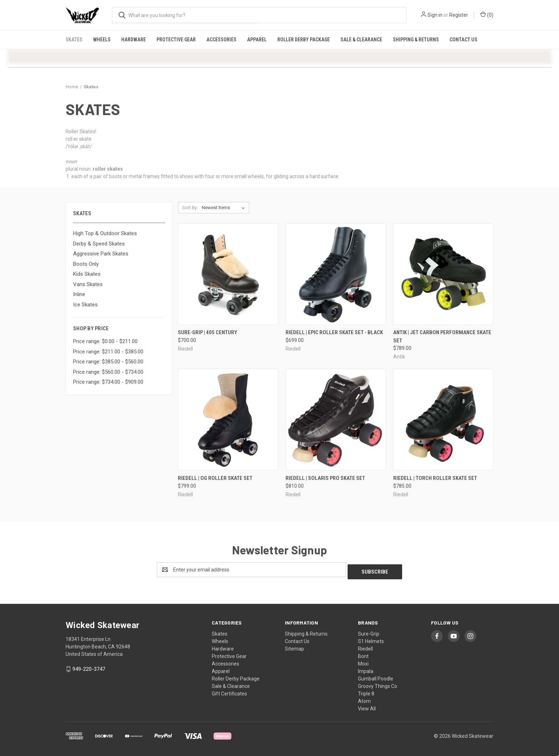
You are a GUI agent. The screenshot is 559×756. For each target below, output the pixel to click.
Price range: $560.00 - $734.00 (108, 372)
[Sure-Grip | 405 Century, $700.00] (228, 274)
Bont (363, 654)
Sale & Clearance (361, 40)
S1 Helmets (371, 639)
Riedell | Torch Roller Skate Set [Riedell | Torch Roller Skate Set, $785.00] (435, 478)
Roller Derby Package (304, 40)
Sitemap (294, 647)
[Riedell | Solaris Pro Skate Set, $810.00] (336, 420)
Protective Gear (176, 40)
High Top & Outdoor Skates (105, 233)
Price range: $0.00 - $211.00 (105, 341)
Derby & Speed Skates (99, 244)
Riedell (365, 647)
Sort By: (190, 208)
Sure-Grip (369, 632)
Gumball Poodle (376, 677)
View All (367, 706)
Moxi (363, 662)
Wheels (102, 40)
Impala (366, 669)
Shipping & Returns (416, 40)
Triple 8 (366, 692)
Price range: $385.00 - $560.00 (108, 362)
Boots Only (86, 264)
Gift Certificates (229, 692)
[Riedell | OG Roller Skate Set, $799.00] (228, 420)
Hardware (134, 40)
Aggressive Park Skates (101, 254)
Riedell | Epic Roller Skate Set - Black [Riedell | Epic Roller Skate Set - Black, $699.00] (334, 332)
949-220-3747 (89, 667)
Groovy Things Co (378, 684)
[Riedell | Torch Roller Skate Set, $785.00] (443, 420)
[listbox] (225, 208)
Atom (364, 699)
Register (459, 15)
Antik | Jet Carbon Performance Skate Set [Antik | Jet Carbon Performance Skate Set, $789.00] (442, 336)
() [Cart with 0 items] (487, 15)
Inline (79, 294)
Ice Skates (85, 305)
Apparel (257, 40)
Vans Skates (88, 284)
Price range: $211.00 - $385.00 (108, 352)
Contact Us (463, 40)
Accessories (221, 40)
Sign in (435, 15)
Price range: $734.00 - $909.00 (108, 382)
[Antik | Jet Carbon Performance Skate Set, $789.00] (443, 274)
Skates (74, 40)
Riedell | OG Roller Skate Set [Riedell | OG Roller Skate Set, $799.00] (215, 478)
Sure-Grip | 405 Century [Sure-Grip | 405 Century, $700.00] (207, 332)
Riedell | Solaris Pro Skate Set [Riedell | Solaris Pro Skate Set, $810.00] (325, 478)
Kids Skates (87, 274)
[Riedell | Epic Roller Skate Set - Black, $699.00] (336, 274)
